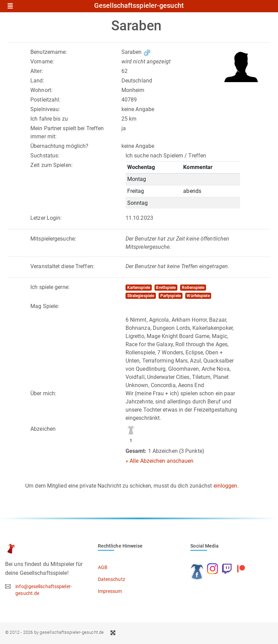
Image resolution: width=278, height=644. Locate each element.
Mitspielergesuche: (53, 239)
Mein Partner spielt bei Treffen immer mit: (67, 132)
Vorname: (42, 62)
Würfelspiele (198, 296)
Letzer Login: (46, 218)
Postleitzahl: (45, 100)
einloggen (225, 486)
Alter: (37, 71)
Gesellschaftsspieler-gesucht (139, 6)
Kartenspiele (139, 288)
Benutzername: (49, 52)
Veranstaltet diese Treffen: (62, 266)
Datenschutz (112, 579)
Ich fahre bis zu (49, 119)
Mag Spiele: (45, 306)
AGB (103, 567)
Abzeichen (43, 429)
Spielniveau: (45, 109)
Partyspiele (171, 296)
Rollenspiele (193, 288)
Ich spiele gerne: (50, 287)
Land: (37, 81)
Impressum (110, 591)
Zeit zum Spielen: (52, 165)
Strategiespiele (141, 296)
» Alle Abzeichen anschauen (160, 461)
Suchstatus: (45, 156)
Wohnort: (41, 90)
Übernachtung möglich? (59, 146)
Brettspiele (166, 288)
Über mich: (43, 393)
